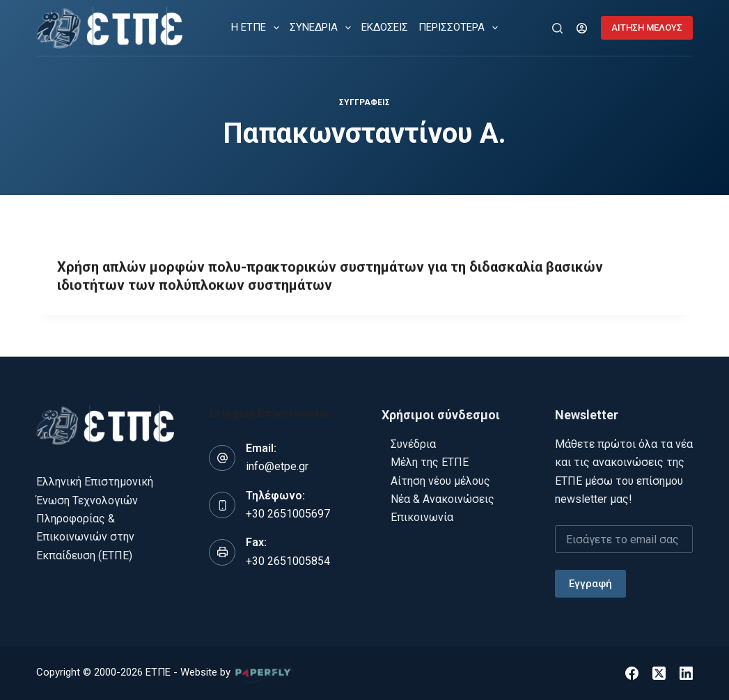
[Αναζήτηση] (557, 28)
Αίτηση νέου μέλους (440, 481)
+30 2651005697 (288, 514)
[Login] (582, 28)
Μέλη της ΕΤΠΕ (430, 462)
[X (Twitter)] (659, 673)
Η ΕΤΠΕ (258, 28)
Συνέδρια (413, 444)
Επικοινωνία (422, 517)
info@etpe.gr (277, 466)
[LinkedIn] (686, 673)
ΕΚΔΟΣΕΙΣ (385, 27)
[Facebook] (632, 673)
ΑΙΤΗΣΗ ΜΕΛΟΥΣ (647, 28)
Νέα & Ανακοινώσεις (442, 499)
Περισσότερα (461, 28)
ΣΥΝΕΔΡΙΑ (323, 28)
